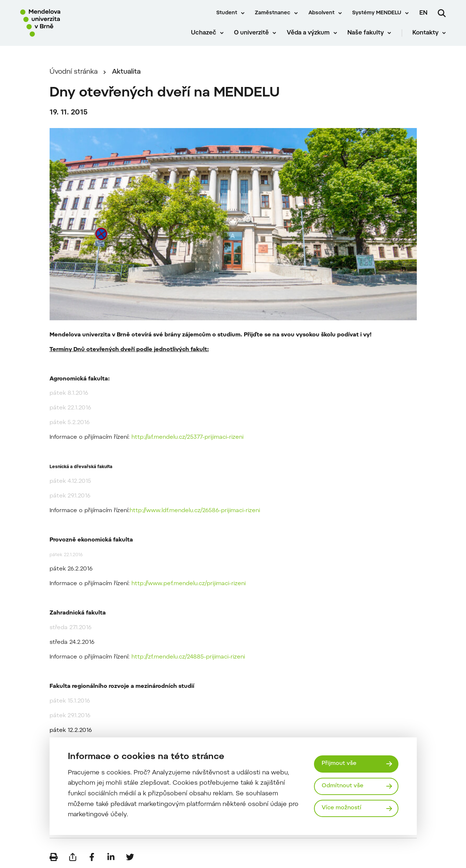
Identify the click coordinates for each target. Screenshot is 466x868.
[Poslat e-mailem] (73, 857)
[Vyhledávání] (442, 13)
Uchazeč (204, 33)
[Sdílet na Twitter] (130, 857)
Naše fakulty (366, 33)
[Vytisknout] (54, 857)
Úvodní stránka (74, 72)
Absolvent (321, 13)
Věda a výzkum (308, 33)
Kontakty (425, 33)
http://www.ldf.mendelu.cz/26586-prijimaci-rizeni (195, 511)
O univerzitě (251, 33)
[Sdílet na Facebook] (92, 857)
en (423, 13)
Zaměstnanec (273, 13)
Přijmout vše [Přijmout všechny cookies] (339, 764)
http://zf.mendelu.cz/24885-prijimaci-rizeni (188, 657)
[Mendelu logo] (62, 23)
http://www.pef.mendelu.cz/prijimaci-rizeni (189, 584)
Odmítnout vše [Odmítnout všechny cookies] (343, 786)
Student (227, 13)
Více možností (342, 808)
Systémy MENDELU (377, 13)
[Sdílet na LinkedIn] (111, 857)
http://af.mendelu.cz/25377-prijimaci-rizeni (187, 437)
